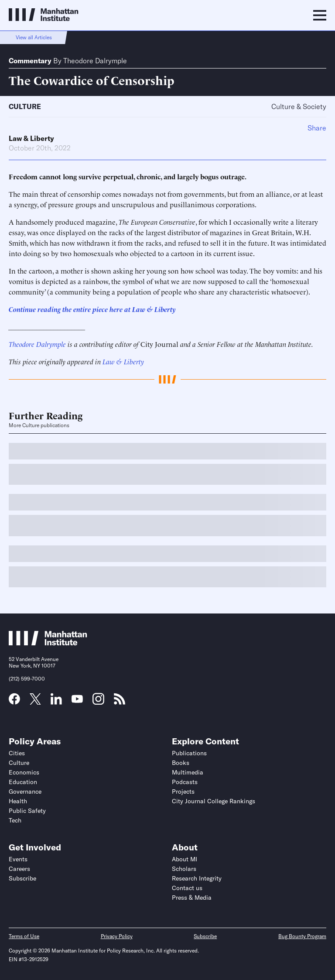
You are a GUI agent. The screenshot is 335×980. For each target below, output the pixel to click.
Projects (183, 792)
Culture (25, 106)
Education (23, 782)
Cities (17, 753)
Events (18, 859)
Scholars (184, 869)
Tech (15, 820)
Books (181, 763)
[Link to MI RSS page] (120, 702)
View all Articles (34, 37)
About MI (185, 859)
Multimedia (188, 772)
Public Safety (27, 811)
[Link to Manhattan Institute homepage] (48, 643)
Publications (189, 753)
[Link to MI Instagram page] (98, 702)
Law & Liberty (31, 138)
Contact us (187, 888)
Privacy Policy (117, 936)
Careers (19, 869)
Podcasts (185, 782)
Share (317, 128)
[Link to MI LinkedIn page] (56, 702)
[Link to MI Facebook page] (14, 702)
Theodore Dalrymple (95, 61)
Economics (24, 772)
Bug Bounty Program (302, 936)
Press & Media (192, 898)
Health (18, 801)
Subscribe (22, 878)
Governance (25, 792)
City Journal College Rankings (214, 801)
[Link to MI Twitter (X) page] (35, 702)
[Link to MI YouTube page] (77, 700)
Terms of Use (24, 936)
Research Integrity (197, 878)
